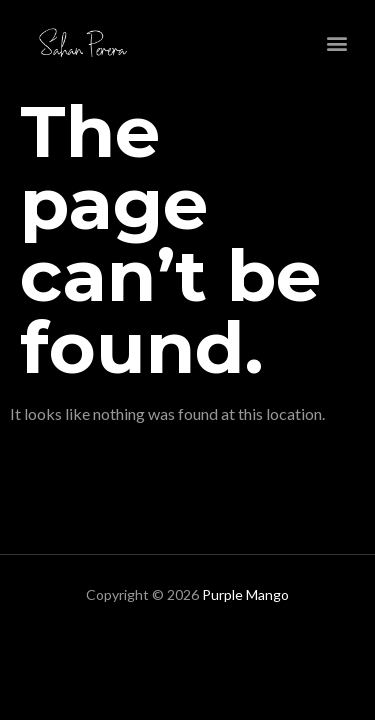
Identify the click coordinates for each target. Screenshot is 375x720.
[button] (337, 42)
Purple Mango (245, 594)
